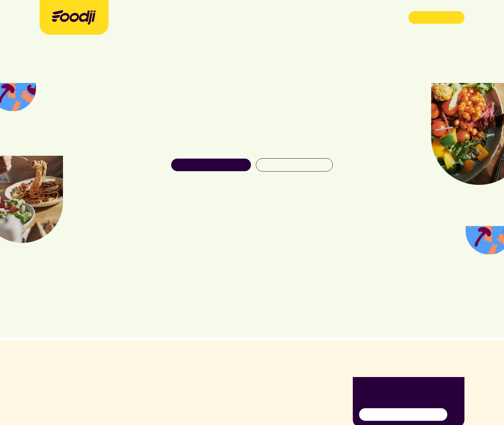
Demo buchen (437, 17)
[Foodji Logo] (74, 17)
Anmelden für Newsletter (403, 414)
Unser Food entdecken (211, 165)
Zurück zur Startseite (294, 165)
